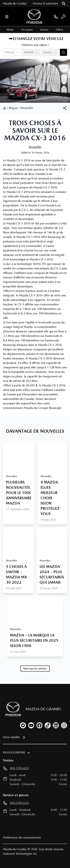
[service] (63, 17)
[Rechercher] (64, 4)
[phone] (56, 17)
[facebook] (39, 725)
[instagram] (64, 725)
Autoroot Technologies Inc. (20, 854)
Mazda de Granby (15, 3)
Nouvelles (27, 108)
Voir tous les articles (35, 669)
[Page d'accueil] (12, 709)
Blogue (13, 108)
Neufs (10, 30)
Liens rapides (11, 737)
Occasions (27, 30)
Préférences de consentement (22, 838)
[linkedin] (56, 725)
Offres (60, 30)
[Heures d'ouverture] (45, 4)
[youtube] (31, 725)
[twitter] (23, 725)
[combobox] (5, 52)
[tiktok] (48, 725)
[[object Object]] (65, 108)
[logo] (34, 17)
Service (44, 30)
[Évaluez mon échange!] (63, 52)
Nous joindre (14, 752)
